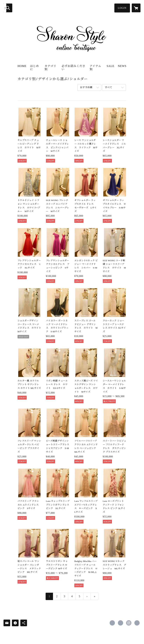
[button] (122, 8)
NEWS (122, 66)
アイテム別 (95, 68)
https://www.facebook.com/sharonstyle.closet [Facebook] (112, 623)
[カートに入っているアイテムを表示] (136, 8)
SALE (110, 66)
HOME (22, 66)
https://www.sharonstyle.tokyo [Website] (137, 623)
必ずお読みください (73, 68)
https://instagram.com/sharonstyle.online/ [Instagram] (129, 623)
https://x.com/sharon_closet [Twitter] (120, 623)
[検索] (8, 8)
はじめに (34, 68)
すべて (108, 87)
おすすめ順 (86, 87)
